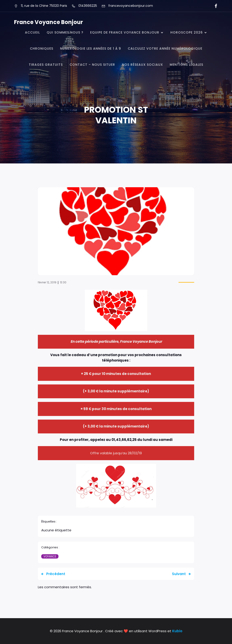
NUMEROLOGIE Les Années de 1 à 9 (91, 49)
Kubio (177, 631)
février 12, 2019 (47, 282)
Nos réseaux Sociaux (142, 65)
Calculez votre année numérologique (165, 49)
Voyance (50, 556)
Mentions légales (186, 65)
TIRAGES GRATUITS (46, 65)
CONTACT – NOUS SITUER (92, 65)
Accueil (32, 32)
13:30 (63, 282)
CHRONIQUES (42, 49)
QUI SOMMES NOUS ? (65, 32)
